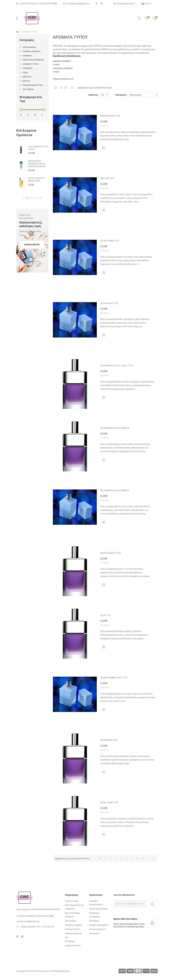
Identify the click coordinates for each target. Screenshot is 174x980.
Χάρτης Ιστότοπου (73, 945)
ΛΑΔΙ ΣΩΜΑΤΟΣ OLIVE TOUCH (38, 148)
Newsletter (94, 933)
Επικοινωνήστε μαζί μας (73, 935)
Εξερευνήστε (32, 245)
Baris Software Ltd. (43, 971)
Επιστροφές (70, 941)
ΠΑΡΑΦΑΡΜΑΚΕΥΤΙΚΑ (33, 85)
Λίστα (72, 88)
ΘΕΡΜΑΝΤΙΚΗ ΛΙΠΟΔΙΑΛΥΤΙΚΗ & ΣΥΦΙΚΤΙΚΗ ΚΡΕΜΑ (37, 164)
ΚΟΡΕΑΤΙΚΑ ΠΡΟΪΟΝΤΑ (33, 60)
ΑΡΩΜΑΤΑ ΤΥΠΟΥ (30, 32)
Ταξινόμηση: (121, 95)
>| (153, 858)
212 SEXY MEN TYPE (110, 241)
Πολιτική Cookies (72, 929)
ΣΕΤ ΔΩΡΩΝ (28, 89)
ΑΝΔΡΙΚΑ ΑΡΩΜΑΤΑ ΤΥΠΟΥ (62, 63)
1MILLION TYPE (107, 178)
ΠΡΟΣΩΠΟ (27, 68)
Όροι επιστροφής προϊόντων (72, 915)
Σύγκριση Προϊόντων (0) (63, 79)
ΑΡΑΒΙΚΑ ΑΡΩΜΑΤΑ (31, 51)
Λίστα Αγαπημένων (98, 929)
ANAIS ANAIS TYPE (109, 740)
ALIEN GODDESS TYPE (111, 553)
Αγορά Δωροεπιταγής (99, 909)
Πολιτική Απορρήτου (74, 925)
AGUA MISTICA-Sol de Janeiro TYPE (117, 366)
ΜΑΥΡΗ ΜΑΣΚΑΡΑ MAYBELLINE (36, 179)
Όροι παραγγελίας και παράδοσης (74, 907)
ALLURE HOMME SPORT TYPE (114, 678)
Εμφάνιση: (93, 95)
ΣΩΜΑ (25, 72)
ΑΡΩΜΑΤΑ (27, 56)
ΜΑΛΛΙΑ (26, 81)
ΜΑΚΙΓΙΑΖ (27, 77)
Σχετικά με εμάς (72, 901)
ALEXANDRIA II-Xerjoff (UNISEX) (115, 428)
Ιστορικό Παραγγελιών (99, 925)
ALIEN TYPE (106, 615)
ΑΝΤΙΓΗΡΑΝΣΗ (29, 47)
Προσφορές (94, 921)
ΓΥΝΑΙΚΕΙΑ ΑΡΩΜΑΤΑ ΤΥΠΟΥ (63, 70)
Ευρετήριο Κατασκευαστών (96, 903)
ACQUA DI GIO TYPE (109, 303)
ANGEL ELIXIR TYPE (109, 802)
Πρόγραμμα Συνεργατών (95, 915)
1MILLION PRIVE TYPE (110, 116)
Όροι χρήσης (70, 921)
